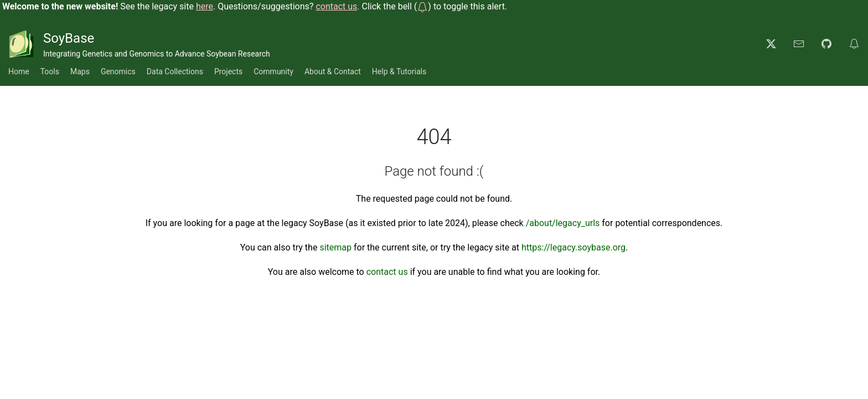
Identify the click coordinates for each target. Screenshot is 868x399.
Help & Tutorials (399, 71)
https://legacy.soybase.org (573, 247)
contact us (387, 272)
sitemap (335, 247)
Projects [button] (228, 71)
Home (19, 71)
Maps (80, 71)
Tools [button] (50, 71)
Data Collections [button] (175, 71)
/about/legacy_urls (563, 223)
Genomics (118, 71)
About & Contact (333, 71)
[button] (422, 6)
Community (273, 71)
